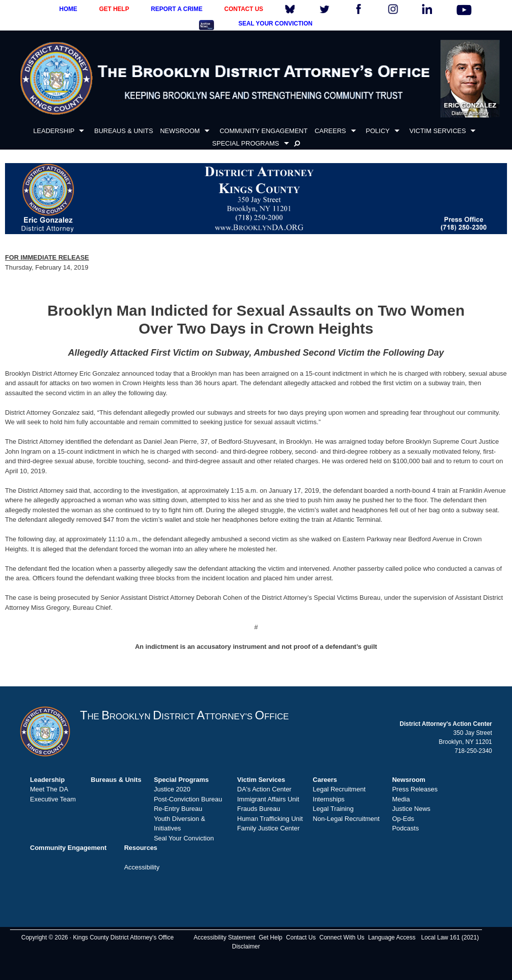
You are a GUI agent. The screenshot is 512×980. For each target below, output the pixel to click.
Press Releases (415, 789)
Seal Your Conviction (184, 838)
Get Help (270, 937)
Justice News (411, 809)
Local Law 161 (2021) (450, 937)
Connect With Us (342, 937)
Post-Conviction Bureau (188, 799)
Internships (329, 799)
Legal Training (333, 809)
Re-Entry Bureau (178, 809)
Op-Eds (403, 819)
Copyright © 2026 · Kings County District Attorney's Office (97, 937)
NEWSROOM (180, 131)
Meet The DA (49, 789)
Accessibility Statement (224, 937)
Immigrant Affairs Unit (268, 799)
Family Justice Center (268, 828)
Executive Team (53, 799)
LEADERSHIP (54, 131)
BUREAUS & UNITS (123, 131)
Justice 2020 (172, 789)
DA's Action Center (264, 789)
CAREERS (330, 131)
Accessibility (142, 867)
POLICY (378, 131)
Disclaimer (246, 946)
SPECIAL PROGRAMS (245, 143)
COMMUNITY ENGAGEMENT (263, 131)
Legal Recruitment (339, 789)
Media (401, 799)
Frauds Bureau (258, 809)
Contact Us (301, 937)
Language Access (392, 937)
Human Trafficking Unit (270, 819)
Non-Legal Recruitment (346, 819)
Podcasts (405, 828)
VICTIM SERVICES (438, 131)
